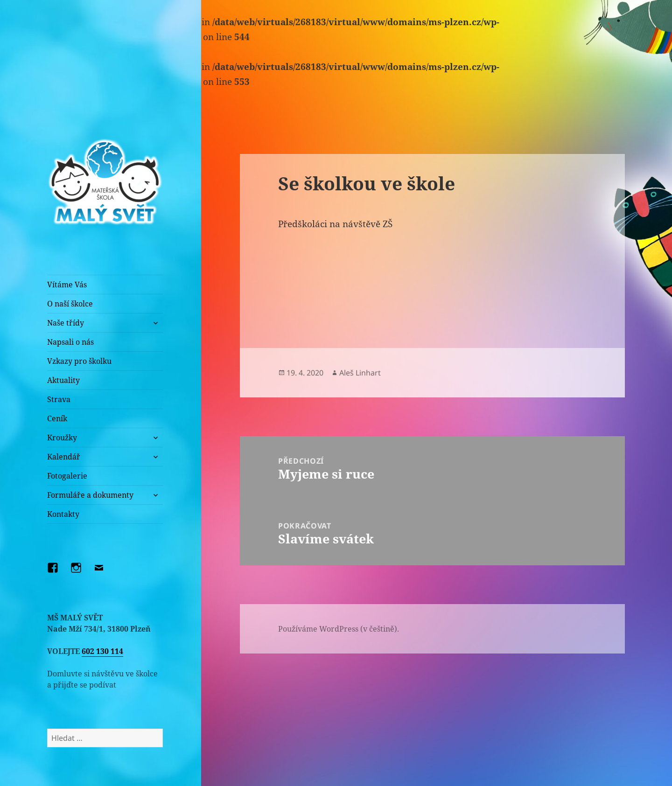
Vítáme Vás (67, 285)
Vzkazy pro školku (79, 361)
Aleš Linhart (360, 373)
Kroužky (62, 438)
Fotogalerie (67, 476)
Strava (59, 399)
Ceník (57, 418)
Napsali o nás (70, 342)
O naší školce (70, 304)
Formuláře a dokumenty (90, 495)
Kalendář (64, 457)
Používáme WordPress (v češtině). (339, 629)
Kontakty (63, 514)
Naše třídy (66, 323)
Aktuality (63, 380)
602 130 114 (102, 651)
